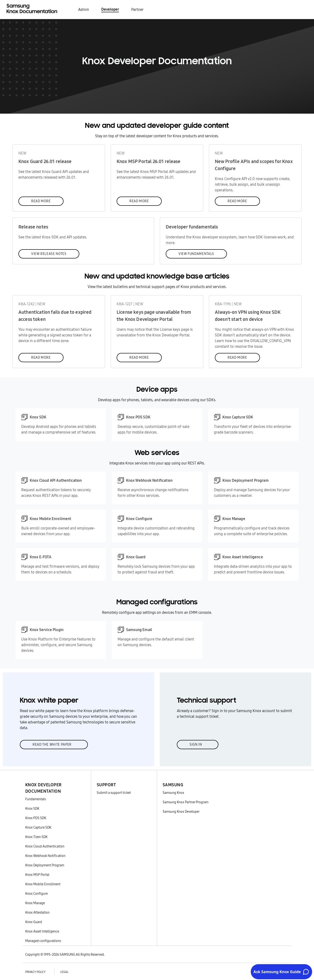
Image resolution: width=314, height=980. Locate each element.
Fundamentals (36, 799)
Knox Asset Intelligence (42, 931)
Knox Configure (36, 894)
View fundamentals (196, 254)
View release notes (49, 254)
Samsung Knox (173, 793)
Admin (84, 9)
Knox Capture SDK (38, 827)
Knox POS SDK (36, 818)
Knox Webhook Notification (45, 856)
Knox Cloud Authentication (45, 846)
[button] (55, 782)
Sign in (196, 744)
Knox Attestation (37, 912)
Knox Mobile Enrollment (43, 884)
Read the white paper (52, 744)
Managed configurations (43, 941)
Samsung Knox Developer (181, 812)
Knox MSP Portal (37, 875)
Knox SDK (32, 808)
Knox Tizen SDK (36, 837)
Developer (110, 9)
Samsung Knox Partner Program (186, 802)
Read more (41, 201)
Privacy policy (35, 972)
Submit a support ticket (114, 793)
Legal (64, 972)
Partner (137, 9)
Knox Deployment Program (45, 865)
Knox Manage (35, 903)
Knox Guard (34, 922)
